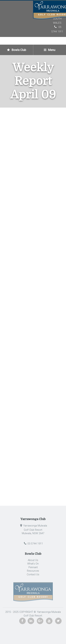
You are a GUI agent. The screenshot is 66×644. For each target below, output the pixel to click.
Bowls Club (17, 50)
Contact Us (33, 575)
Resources (33, 571)
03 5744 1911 (33, 544)
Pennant (33, 567)
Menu (50, 50)
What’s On (33, 564)
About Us (33, 560)
